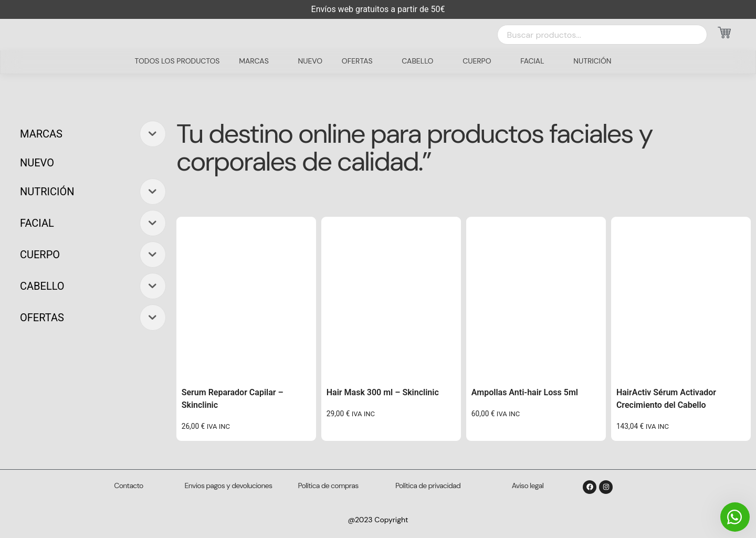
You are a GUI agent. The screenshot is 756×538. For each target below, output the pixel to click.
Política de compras (328, 486)
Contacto (128, 486)
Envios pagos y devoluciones (229, 486)
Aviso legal (528, 486)
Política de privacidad (428, 486)
